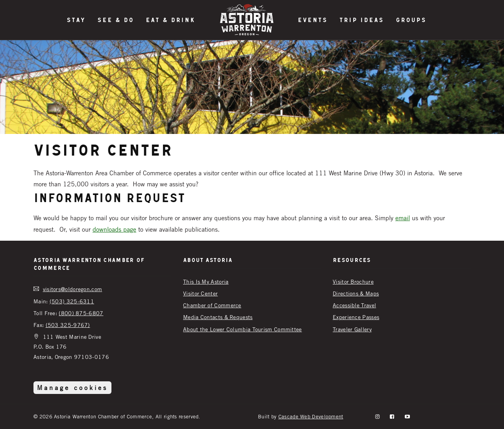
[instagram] (377, 416)
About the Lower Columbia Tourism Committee (243, 329)
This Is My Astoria (206, 281)
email (403, 218)
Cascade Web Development (311, 416)
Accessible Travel (354, 305)
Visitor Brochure (353, 281)
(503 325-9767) (68, 325)
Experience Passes (356, 317)
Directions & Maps (356, 293)
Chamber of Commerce (212, 305)
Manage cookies (72, 388)
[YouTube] (407, 416)
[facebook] (392, 416)
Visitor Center (200, 293)
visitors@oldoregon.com (73, 289)
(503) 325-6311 (72, 301)
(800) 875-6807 (81, 313)
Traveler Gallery (352, 329)
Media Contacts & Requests (218, 317)
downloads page (114, 229)
